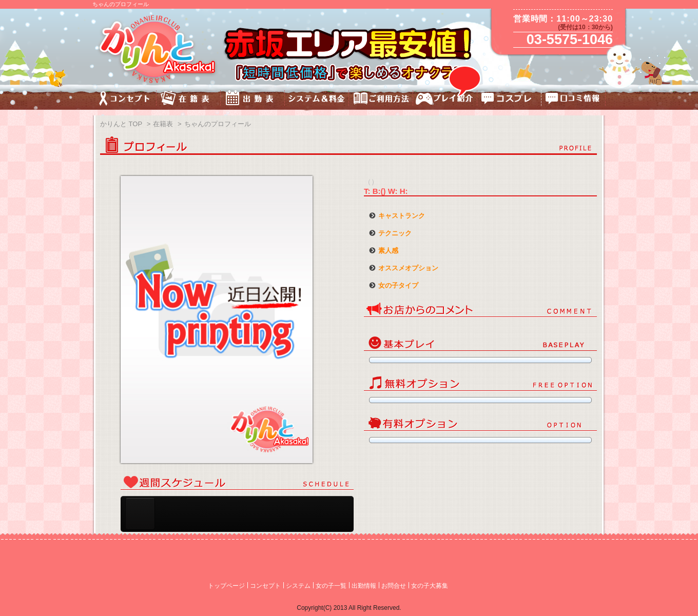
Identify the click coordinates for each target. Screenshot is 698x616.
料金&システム (317, 100)
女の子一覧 (331, 586)
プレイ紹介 (445, 100)
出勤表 (253, 100)
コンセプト (124, 100)
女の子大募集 (430, 586)
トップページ (226, 586)
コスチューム (509, 100)
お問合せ (394, 586)
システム (298, 586)
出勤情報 (364, 586)
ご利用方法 (381, 100)
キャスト (189, 100)
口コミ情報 (574, 100)
